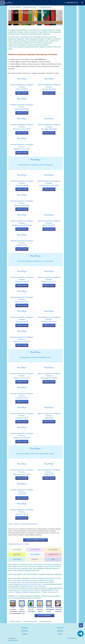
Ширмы (25, 634)
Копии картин (13, 47)
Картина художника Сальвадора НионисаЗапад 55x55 (49, 416)
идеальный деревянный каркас (50, 610)
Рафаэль (37, 590)
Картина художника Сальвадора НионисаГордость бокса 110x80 (22, 376)
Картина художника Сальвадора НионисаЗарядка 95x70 (49, 472)
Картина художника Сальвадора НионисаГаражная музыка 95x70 (22, 339)
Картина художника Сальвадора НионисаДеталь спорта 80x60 (22, 203)
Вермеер (26, 592)
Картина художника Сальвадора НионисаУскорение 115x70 (22, 396)
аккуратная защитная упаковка (59, 610)
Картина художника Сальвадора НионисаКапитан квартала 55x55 (22, 436)
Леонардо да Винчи (27, 590)
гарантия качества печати (40, 610)
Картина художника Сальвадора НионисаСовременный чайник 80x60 (22, 223)
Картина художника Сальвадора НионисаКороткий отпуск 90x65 (49, 127)
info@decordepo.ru (13, 640)
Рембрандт (18, 592)
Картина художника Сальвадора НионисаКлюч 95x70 (22, 492)
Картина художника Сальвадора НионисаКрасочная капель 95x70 (22, 472)
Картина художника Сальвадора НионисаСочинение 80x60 (22, 183)
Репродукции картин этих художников (20, 582)
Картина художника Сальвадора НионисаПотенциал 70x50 (22, 319)
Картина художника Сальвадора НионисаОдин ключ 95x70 (22, 512)
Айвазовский (43, 580)
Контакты (25, 628)
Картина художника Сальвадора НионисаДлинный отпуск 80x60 (22, 147)
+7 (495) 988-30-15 (71, 3)
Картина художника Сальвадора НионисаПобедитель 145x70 (22, 279)
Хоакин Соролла (53, 592)
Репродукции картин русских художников (33, 586)
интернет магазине (14, 568)
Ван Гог (11, 580)
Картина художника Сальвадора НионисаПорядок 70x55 (22, 243)
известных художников (39, 578)
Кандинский (25, 580)
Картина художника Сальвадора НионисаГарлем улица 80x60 (49, 87)
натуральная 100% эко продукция (32, 610)
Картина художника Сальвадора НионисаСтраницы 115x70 (22, 416)
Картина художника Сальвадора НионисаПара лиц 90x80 (22, 87)
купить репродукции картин (24, 37)
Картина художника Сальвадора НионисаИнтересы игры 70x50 (49, 319)
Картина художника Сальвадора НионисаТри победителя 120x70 (49, 376)
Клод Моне (17, 580)
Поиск (60, 634)
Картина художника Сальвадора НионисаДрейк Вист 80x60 (49, 223)
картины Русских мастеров (32, 584)
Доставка (25, 631)
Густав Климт (57, 578)
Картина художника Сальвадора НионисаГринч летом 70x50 (22, 299)
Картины (60, 631)
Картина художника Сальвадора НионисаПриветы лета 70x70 (49, 279)
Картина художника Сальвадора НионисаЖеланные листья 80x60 (22, 127)
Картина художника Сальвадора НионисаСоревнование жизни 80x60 (49, 183)
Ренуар (44, 592)
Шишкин (51, 580)
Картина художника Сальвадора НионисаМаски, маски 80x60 (22, 107)
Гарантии (60, 628)
